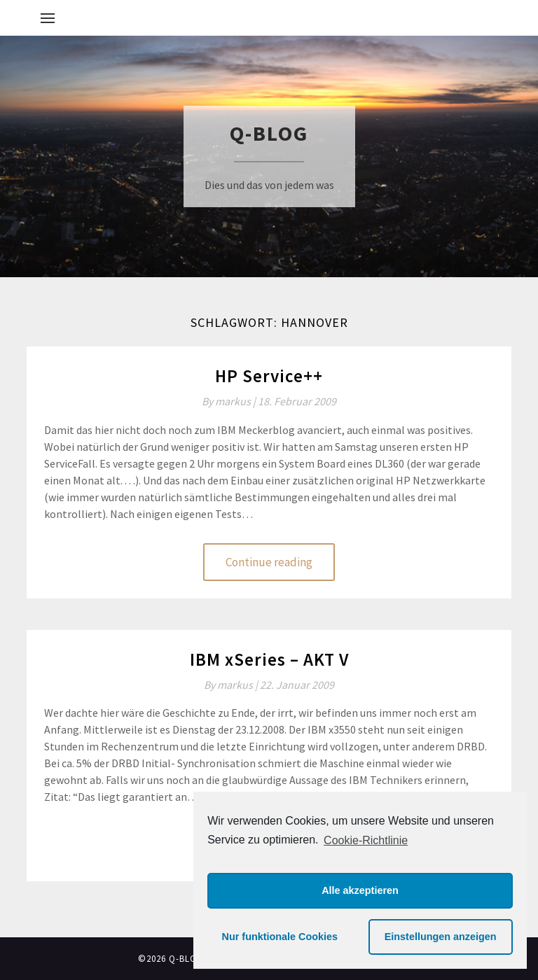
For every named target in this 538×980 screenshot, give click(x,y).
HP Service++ (269, 376)
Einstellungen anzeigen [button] (441, 937)
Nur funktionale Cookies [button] (280, 937)
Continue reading (269, 562)
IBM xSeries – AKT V (269, 659)
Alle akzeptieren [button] (360, 890)
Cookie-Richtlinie (366, 840)
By (230, 401)
